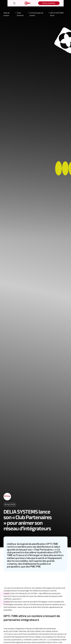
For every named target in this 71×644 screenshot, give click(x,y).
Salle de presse (7, 14)
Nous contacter (49, 3)
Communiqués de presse (36, 14)
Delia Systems (20, 14)
